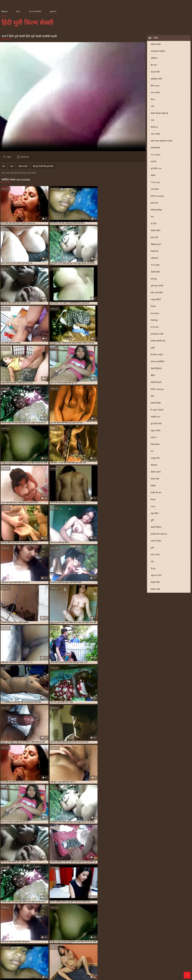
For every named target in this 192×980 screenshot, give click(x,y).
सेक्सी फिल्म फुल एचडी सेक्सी (13, 964)
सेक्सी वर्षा (154, 252)
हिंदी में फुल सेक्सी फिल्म (79, 959)
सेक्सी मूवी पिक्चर (88, 946)
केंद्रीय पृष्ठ (4, 12)
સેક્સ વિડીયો (173, 964)
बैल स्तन (154, 65)
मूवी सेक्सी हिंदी (158, 964)
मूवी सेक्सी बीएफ (139, 939)
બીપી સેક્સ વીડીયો (81, 969)
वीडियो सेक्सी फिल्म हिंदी (103, 959)
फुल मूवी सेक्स (6, 973)
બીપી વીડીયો (123, 961)
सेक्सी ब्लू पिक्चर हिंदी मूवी (46, 946)
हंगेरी (152, 548)
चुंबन (152, 396)
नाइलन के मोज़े (156, 576)
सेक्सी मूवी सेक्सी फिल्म (102, 971)
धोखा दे (153, 438)
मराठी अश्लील (31, 966)
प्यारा (152, 120)
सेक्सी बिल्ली (155, 148)
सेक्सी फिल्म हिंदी (100, 969)
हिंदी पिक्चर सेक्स (14, 971)
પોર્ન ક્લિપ (48, 966)
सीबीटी (153, 486)
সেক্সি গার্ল (104, 964)
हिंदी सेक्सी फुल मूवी (55, 964)
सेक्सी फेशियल (156, 527)
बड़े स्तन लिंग (155, 72)
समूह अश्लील (156, 431)
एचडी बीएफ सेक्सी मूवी (28, 937)
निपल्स (153, 307)
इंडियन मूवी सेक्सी (8, 937)
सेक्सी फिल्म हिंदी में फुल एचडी (101, 944)
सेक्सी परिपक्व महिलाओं (159, 114)
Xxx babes (156, 155)
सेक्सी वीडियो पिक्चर (14, 966)
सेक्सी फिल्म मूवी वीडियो (58, 971)
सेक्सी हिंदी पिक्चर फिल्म (59, 973)
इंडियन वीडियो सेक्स (119, 964)
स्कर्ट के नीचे (155, 555)
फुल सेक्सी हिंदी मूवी (49, 939)
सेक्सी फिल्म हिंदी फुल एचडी (52, 944)
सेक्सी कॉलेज (156, 272)
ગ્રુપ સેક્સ (142, 969)
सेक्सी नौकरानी (156, 383)
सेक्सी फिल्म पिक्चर (9, 969)
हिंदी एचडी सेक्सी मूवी (140, 961)
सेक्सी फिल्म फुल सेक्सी (147, 942)
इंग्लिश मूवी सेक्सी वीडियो (90, 973)
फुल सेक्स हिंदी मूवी (175, 937)
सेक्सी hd (154, 127)
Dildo (153, 507)
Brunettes (155, 314)
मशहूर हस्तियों (156, 300)
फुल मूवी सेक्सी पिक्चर (155, 937)
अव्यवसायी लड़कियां (158, 52)
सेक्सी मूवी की (20, 973)
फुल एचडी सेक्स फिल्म (114, 937)
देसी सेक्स (167, 969)
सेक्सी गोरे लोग (156, 493)
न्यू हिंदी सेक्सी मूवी (47, 937)
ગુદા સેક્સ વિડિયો (36, 964)
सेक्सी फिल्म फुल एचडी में (124, 942)
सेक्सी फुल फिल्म (144, 944)
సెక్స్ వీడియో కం (166, 961)
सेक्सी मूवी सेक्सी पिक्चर (146, 949)
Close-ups (155, 183)
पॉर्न (40, 966)
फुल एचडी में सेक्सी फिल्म (69, 937)
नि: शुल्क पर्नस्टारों (157, 410)
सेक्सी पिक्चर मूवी (117, 969)
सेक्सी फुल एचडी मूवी (125, 944)
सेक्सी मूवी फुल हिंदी (55, 949)
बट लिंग (154, 224)
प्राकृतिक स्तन (155, 417)
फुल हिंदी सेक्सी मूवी (69, 939)
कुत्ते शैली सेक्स (156, 424)
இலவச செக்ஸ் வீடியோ (154, 966)
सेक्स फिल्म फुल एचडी (35, 942)
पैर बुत (153, 569)
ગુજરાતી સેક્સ (109, 966)
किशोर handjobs (157, 196)
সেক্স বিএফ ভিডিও (172, 959)
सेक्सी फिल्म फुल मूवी (81, 971)
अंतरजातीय (155, 189)
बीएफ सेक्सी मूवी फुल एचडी (92, 939)
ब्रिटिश (153, 376)
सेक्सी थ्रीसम (155, 445)
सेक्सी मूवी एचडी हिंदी (69, 946)
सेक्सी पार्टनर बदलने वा (159, 534)
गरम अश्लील (155, 93)
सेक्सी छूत (154, 320)
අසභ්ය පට (33, 961)
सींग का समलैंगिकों (157, 362)
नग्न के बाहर (155, 265)
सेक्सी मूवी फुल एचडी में (173, 946)
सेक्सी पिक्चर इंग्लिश (152, 959)
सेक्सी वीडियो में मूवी (76, 966)
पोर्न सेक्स (44, 961)
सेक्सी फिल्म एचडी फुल (101, 942)
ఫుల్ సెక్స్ (130, 969)
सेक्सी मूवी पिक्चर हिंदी (107, 946)
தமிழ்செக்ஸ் (56, 961)
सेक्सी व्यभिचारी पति (158, 341)
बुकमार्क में (53, 12)
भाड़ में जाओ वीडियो (35, 12)
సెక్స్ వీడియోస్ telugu (33, 959)
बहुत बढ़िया (155, 514)
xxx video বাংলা (94, 961)
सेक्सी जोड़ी (155, 479)
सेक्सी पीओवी (156, 403)
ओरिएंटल (154, 58)
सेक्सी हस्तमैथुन (156, 210)
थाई (152, 562)
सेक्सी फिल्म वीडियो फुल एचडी (25, 944)
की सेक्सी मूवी (147, 971)
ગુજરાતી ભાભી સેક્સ (180, 971)
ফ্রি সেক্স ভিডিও (27, 969)
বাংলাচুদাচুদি (182, 961)
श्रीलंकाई (154, 465)
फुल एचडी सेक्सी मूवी (135, 937)
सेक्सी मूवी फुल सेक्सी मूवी (33, 949)
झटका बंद (154, 203)
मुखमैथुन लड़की (156, 79)
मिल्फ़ (153, 100)
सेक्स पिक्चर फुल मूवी (14, 942)
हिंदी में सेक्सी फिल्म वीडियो (153, 973)
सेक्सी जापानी (156, 472)
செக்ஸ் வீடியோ (124, 959)
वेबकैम (153, 176)
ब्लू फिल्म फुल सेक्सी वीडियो (118, 939)
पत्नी (152, 107)
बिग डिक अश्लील (157, 355)
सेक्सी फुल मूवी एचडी (162, 944)
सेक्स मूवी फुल (91, 964)
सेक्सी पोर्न (5, 959)
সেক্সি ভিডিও (155, 969)
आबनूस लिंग (155, 458)
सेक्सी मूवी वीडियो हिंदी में (123, 949)
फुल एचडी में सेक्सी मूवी (92, 937)
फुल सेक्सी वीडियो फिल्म (28, 939)
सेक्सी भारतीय (156, 45)
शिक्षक (153, 500)
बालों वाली (154, 238)
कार (152, 452)
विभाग (18, 12)
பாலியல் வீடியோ (74, 961)
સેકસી (74, 973)
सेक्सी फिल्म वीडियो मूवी (128, 966)
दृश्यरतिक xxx (156, 169)
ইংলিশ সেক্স (16, 959)
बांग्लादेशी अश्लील (157, 334)
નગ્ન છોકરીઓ (132, 973)
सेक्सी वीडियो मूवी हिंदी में (35, 971)
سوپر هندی (10, 976)
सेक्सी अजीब (155, 589)
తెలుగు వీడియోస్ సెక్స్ (113, 973)
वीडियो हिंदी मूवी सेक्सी (140, 964)
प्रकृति (153, 348)
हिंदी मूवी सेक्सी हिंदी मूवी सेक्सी (43, 167)
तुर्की (152, 521)
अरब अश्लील (155, 134)
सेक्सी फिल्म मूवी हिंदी (169, 942)
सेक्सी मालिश (156, 231)
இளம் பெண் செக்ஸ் (56, 959)
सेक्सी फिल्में (60, 966)
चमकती (153, 162)
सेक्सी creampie (157, 389)
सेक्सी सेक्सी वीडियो (75, 964)
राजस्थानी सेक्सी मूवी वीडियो (160, 939)
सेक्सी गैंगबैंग (155, 583)
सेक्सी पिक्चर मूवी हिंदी (57, 942)
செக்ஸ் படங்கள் (45, 976)
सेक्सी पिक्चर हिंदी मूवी (79, 942)
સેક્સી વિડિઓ (93, 966)
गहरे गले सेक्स (156, 541)
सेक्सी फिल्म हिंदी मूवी (76, 944)
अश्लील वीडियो (173, 973)
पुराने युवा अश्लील (157, 286)
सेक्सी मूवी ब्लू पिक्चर (101, 949)
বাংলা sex (20, 961)
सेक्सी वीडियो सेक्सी (37, 973)
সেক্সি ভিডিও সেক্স (26, 976)
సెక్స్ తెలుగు (109, 961)
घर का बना (155, 327)
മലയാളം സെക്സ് (178, 966)
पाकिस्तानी (154, 258)
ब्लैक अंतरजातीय (157, 293)
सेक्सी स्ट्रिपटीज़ (156, 369)
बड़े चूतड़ (154, 279)
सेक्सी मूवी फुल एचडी (151, 946)
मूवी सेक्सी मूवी (162, 971)
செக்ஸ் (137, 959)
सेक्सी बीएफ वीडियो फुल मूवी (20, 946)
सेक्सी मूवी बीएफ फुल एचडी (78, 949)
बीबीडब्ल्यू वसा (156, 245)
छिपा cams (155, 86)
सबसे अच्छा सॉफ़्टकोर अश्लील (162, 141)
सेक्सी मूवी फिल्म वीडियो (130, 946)
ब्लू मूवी (154, 961)
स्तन (152, 217)
